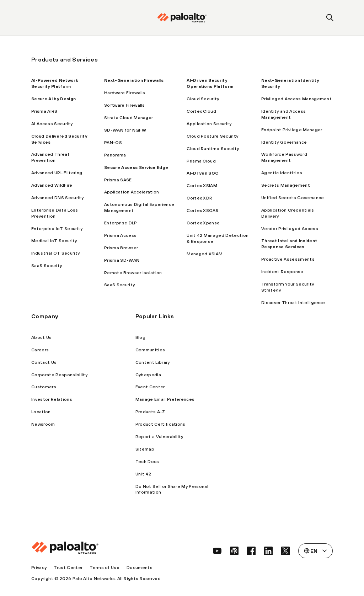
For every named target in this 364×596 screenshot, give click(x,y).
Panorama (115, 155)
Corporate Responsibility (59, 375)
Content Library (153, 362)
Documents (140, 568)
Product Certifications (160, 424)
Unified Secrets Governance (293, 198)
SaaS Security (47, 266)
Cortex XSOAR (203, 211)
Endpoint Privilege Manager (292, 130)
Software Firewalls (125, 105)
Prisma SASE (118, 180)
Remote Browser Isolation (133, 273)
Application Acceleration (132, 192)
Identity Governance (284, 142)
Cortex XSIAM (202, 186)
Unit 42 (143, 474)
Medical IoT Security (54, 241)
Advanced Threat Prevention (50, 157)
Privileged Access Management (296, 99)
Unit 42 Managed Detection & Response (218, 238)
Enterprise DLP (121, 223)
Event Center (150, 387)
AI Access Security (52, 124)
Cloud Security (203, 99)
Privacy (39, 568)
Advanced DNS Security (57, 198)
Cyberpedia (148, 375)
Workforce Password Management (284, 157)
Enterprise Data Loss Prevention (55, 213)
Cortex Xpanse (203, 223)
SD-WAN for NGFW (125, 130)
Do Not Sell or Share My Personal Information (172, 489)
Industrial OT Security (55, 253)
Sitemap (145, 449)
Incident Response (282, 272)
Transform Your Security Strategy (288, 287)
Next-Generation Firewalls (134, 80)
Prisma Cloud (201, 161)
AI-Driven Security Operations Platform (210, 83)
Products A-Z (150, 412)
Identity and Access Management (283, 114)
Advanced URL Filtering (57, 173)
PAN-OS (113, 143)
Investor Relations (52, 399)
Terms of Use (105, 568)
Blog (140, 337)
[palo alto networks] (182, 18)
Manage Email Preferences (165, 399)
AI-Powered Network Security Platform (55, 83)
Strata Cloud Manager (129, 118)
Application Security (209, 124)
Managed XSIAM (205, 254)
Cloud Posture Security (212, 136)
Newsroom (43, 424)
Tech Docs (147, 462)
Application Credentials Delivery (288, 213)
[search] (330, 18)
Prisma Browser (121, 248)
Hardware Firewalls (125, 93)
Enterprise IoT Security (57, 229)
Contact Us (44, 362)
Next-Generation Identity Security (290, 83)
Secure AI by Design (53, 99)
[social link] (217, 551)
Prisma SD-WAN (122, 260)
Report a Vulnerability (159, 437)
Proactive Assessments (288, 259)
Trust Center (68, 568)
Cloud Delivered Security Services (59, 139)
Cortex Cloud (201, 111)
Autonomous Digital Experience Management (139, 207)
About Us (42, 337)
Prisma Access (120, 235)
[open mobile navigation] (34, 18)
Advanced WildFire (52, 185)
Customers (44, 387)
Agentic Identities (282, 173)
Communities (150, 350)
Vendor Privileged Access (290, 229)
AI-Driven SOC (202, 173)
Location (41, 412)
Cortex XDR (199, 198)
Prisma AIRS (44, 111)
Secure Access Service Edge (136, 167)
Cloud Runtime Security (213, 149)
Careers (40, 350)
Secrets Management (286, 185)
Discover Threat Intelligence (293, 303)
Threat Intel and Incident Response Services (289, 244)
